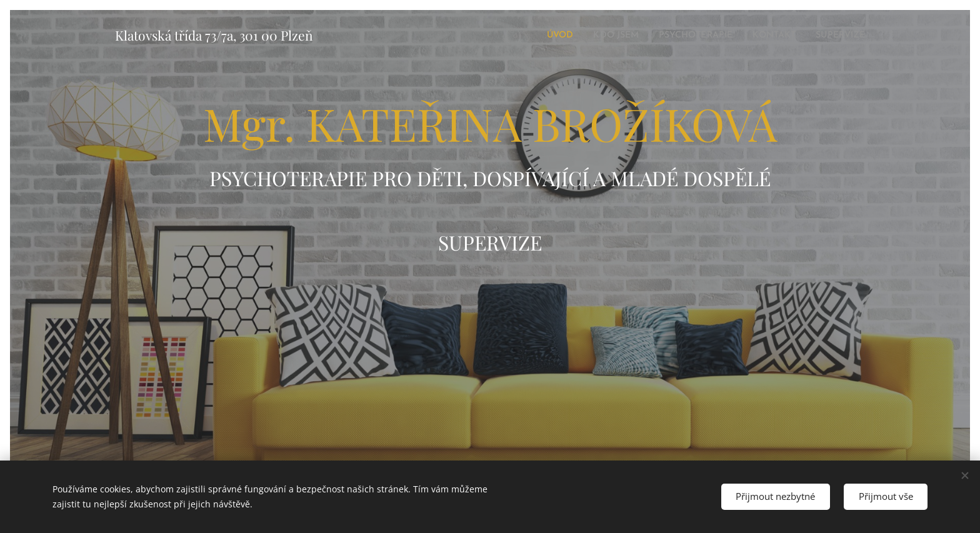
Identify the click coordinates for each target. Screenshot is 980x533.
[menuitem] (530, 36)
